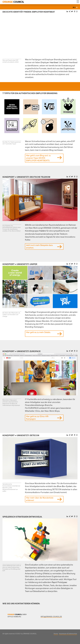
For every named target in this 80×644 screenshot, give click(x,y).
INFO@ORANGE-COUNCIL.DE (51, 617)
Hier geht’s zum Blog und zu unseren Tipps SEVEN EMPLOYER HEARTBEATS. (38, 158)
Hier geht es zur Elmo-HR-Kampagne (38, 418)
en (77, 7)
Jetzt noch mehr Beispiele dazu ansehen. (39, 247)
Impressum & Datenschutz (68, 634)
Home (56, 634)
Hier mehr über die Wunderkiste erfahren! (40, 499)
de (74, 7)
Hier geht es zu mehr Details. (38, 332)
